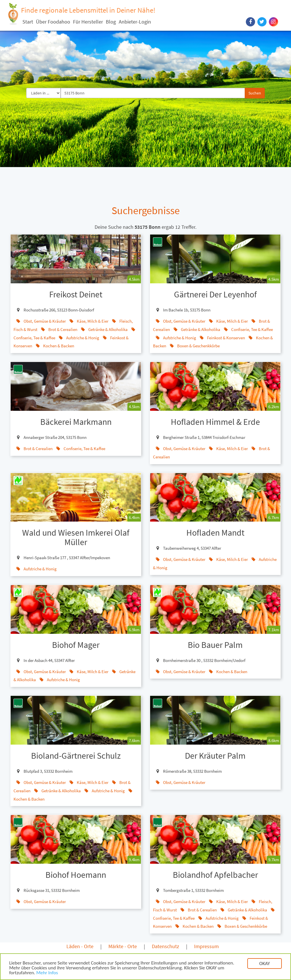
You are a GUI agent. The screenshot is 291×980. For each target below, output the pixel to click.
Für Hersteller (88, 22)
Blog (111, 22)
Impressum (206, 946)
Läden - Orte (80, 946)
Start (28, 22)
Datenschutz (165, 946)
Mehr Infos (47, 973)
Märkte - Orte (123, 946)
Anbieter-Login (135, 22)
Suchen (255, 93)
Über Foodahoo (53, 22)
